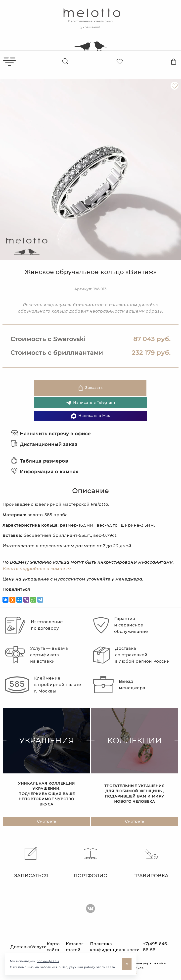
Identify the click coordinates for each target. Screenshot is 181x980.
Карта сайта (53, 947)
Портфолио (90, 863)
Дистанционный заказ (44, 444)
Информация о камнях (45, 472)
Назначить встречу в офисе (51, 434)
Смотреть (47, 822)
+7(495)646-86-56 (156, 947)
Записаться (30, 863)
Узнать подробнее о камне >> (37, 569)
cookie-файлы (48, 961)
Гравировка (151, 863)
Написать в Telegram (90, 403)
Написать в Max (90, 416)
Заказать (90, 388)
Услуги (39, 947)
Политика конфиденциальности (115, 947)
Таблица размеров (40, 461)
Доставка (21, 947)
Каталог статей (75, 947)
